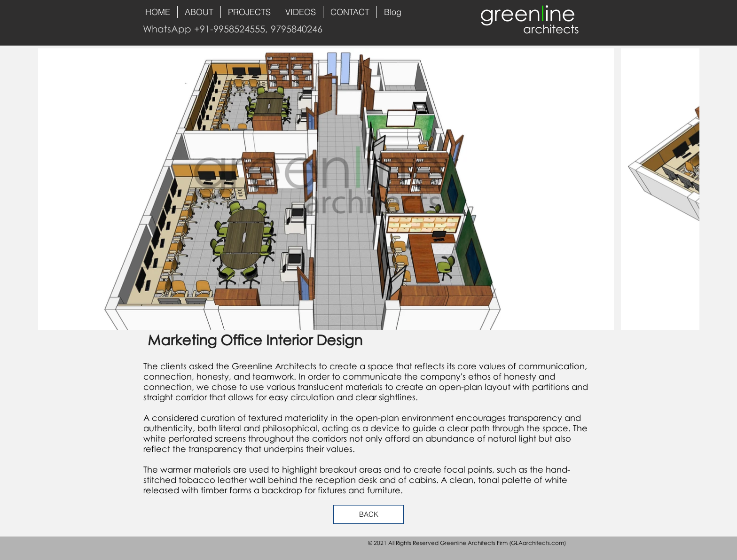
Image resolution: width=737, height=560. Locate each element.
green (510, 13)
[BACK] (368, 514)
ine (560, 13)
